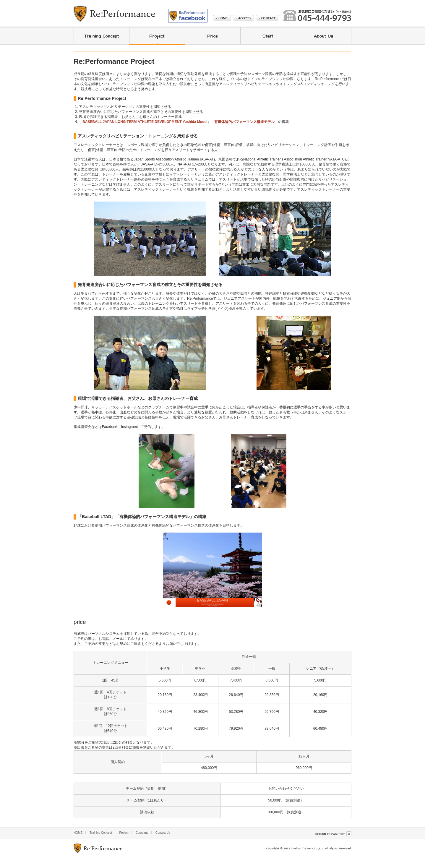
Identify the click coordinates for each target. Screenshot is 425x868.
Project (124, 833)
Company (142, 833)
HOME (78, 833)
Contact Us (163, 833)
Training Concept (101, 833)
